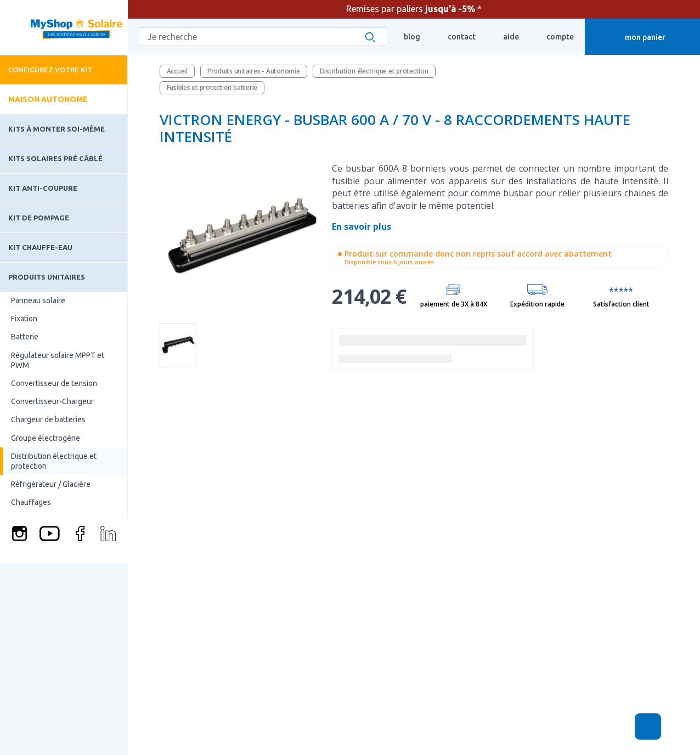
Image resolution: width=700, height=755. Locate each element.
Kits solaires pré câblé (55, 158)
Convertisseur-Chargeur (52, 401)
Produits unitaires (47, 277)
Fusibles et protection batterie (212, 87)
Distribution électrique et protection (54, 461)
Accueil (177, 71)
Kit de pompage (39, 218)
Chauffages (31, 502)
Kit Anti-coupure (43, 188)
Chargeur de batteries (48, 419)
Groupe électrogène (46, 438)
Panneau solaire (38, 300)
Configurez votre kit (50, 70)
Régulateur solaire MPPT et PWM (58, 360)
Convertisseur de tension (54, 383)
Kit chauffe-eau (40, 247)
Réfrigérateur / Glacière (51, 484)
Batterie (25, 337)
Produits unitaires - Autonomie (254, 71)
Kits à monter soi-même (57, 129)
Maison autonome (48, 99)
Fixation (24, 319)
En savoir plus (363, 226)
